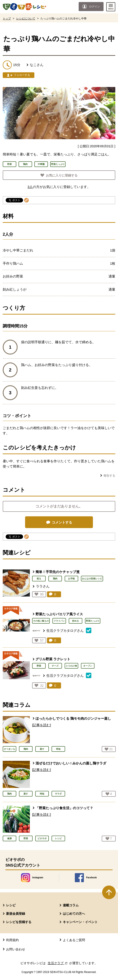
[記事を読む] (41, 725)
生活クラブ (58, 963)
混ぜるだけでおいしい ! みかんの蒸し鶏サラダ (71, 763)
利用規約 (12, 940)
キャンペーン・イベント (80, 922)
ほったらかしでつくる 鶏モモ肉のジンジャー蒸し (73, 718)
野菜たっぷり (93, 621)
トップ (7, 19)
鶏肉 (55, 579)
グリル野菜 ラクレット (53, 659)
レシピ (11, 905)
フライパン (59, 621)
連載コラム (71, 905)
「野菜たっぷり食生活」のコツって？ (64, 808)
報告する (109, 476)
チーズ (55, 666)
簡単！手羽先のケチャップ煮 (58, 572)
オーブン (88, 666)
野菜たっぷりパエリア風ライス (59, 614)
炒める (76, 621)
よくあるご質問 (74, 940)
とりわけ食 (71, 666)
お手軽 (71, 579)
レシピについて (26, 19)
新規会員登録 (16, 914)
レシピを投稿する (19, 922)
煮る (39, 579)
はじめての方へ (74, 914)
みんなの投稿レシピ (92, 579)
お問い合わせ (16, 949)
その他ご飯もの (41, 621)
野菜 (39, 666)
